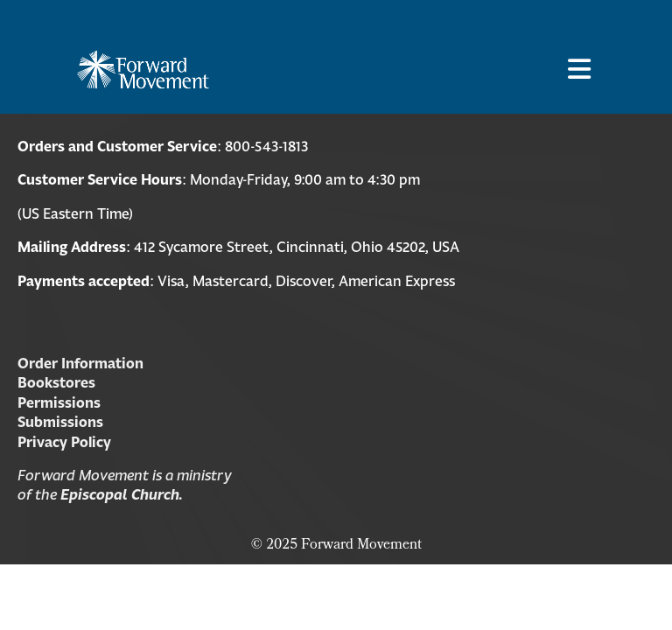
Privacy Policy (64, 442)
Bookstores (56, 382)
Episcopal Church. (122, 494)
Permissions (59, 402)
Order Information (80, 363)
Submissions (60, 422)
